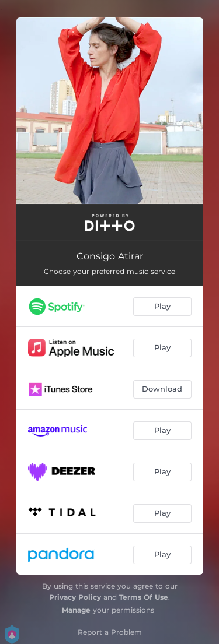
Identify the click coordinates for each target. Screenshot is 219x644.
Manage (76, 610)
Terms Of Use (144, 597)
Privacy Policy (75, 597)
